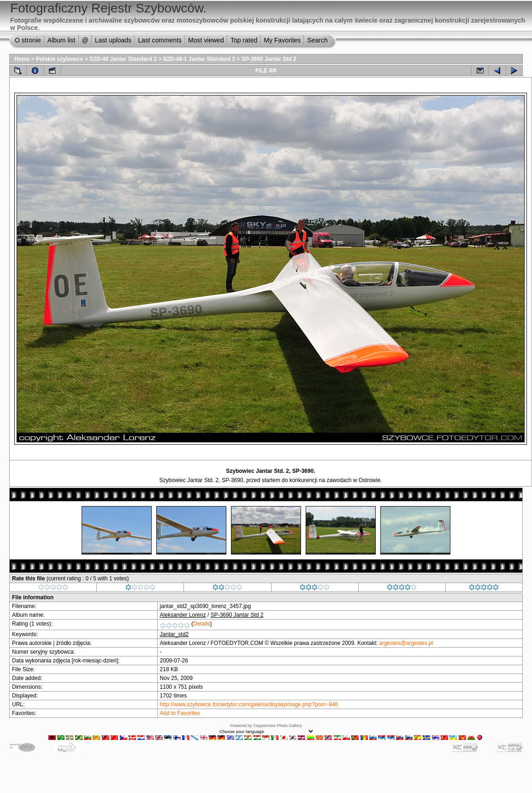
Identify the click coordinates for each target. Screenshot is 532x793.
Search (317, 40)
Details (202, 624)
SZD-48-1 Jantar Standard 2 (199, 59)
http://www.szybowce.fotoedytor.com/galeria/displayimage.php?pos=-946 (249, 704)
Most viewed (206, 40)
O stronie (28, 40)
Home (22, 59)
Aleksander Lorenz (183, 615)
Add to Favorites (180, 713)
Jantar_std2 (174, 634)
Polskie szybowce (59, 59)
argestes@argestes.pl (406, 643)
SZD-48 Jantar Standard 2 (123, 59)
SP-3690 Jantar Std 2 (269, 59)
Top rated (244, 40)
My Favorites (282, 40)
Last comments (160, 40)
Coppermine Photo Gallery (278, 726)
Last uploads (113, 40)
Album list (62, 40)
